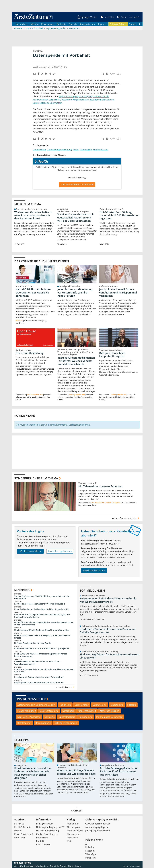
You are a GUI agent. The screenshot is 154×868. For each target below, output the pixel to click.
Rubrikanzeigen (75, 831)
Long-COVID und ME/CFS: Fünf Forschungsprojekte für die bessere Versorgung (41, 655)
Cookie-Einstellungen (47, 834)
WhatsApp (91, 854)
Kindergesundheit (87, 711)
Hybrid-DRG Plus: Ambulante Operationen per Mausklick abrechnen (33, 293)
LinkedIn (90, 847)
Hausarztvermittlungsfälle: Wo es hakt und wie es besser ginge (76, 772)
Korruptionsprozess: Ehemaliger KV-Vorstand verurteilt (40, 604)
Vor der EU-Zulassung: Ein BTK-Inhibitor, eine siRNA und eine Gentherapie (42, 597)
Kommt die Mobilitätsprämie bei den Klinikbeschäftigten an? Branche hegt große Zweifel (42, 616)
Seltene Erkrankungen (66, 723)
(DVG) (90, 97)
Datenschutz (39, 150)
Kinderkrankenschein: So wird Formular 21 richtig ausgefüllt (42, 649)
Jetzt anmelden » (30, 551)
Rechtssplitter (24, 723)
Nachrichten (22, 24)
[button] (134, 17)
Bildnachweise (43, 845)
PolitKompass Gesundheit (109, 717)
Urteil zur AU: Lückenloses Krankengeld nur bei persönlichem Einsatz (42, 637)
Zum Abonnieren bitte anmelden (77, 185)
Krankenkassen (101, 150)
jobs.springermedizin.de (98, 831)
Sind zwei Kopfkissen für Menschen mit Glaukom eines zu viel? (109, 656)
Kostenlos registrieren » (60, 551)
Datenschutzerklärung (47, 831)
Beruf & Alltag (82, 705)
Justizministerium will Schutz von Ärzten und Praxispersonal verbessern (118, 293)
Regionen (102, 24)
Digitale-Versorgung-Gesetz (73, 97)
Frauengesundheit (27, 711)
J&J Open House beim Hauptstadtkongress (112, 355)
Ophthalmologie (67, 717)
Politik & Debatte (118, 24)
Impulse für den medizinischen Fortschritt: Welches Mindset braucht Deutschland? (76, 361)
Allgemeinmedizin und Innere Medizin (36, 705)
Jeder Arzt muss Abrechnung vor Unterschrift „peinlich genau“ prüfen (75, 293)
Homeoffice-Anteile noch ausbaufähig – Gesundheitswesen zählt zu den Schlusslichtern (44, 624)
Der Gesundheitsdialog (30, 353)
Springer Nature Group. (71, 866)
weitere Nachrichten (65, 687)
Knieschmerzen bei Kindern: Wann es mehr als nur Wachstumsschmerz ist (37, 663)
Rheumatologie (43, 723)
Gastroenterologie (49, 711)
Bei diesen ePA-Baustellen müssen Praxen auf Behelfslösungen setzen (108, 631)
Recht (76, 150)
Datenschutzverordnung (59, 150)
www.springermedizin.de (98, 824)
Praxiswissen (48, 24)
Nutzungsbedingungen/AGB (50, 827)
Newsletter (73, 838)
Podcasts (62, 24)
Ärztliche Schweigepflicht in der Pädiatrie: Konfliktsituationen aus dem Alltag (44, 670)
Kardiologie (68, 711)
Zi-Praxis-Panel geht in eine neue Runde (33, 643)
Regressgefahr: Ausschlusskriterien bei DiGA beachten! (39, 682)
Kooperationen (87, 24)
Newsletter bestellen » (94, 571)
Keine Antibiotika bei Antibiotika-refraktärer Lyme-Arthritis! (42, 609)
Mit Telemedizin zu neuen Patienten (100, 486)
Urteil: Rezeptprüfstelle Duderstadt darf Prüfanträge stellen (42, 630)
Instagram (90, 858)
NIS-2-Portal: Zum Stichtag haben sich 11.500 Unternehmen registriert (119, 215)
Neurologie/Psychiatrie (29, 717)
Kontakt (40, 841)
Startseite (19, 824)
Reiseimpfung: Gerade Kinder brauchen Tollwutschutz (39, 677)
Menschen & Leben (110, 711)
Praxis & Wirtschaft (24, 834)
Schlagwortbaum (45, 824)
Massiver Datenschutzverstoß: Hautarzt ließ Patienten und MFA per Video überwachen (75, 218)
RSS (69, 841)
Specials (73, 24)
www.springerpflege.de (97, 827)
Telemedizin (86, 150)
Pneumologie (86, 717)
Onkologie (50, 717)
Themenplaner (74, 827)
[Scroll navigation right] (140, 24)
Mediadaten (73, 824)
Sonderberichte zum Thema (36, 478)
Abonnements (74, 834)
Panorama (20, 838)
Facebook (90, 851)
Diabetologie (117, 705)
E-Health (132, 705)
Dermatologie (100, 705)
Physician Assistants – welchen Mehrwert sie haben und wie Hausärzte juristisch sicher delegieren (33, 773)
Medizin (35, 24)
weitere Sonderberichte (126, 518)
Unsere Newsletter (31, 699)
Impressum (42, 838)
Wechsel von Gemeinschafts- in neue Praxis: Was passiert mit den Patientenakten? (33, 215)
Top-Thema (65, 705)
